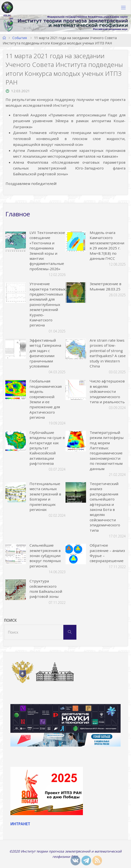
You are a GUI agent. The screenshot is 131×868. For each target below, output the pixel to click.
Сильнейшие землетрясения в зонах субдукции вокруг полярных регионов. (45, 556)
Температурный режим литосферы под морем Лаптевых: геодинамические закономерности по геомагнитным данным (107, 451)
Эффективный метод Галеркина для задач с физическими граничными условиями (45, 353)
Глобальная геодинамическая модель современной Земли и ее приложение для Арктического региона (46, 399)
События (20, 38)
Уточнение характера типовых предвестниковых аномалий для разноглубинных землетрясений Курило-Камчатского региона (47, 304)
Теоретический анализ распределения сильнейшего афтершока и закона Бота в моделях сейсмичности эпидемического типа (105, 507)
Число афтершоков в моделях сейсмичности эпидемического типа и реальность (107, 391)
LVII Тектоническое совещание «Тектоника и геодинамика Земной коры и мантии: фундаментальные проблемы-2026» (47, 251)
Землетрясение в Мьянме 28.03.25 (106, 286)
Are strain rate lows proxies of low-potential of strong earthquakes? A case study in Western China (108, 353)
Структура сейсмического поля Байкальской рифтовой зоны (46, 589)
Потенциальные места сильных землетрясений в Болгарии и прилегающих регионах (45, 497)
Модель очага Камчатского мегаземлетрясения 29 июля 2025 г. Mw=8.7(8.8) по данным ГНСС (107, 245)
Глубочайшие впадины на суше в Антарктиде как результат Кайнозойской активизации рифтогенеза (47, 448)
